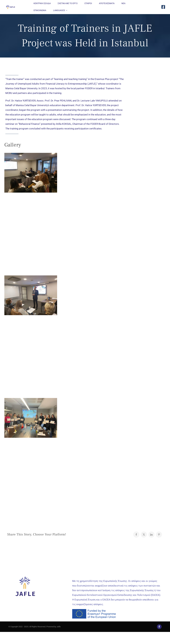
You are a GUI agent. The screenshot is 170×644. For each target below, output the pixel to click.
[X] (144, 535)
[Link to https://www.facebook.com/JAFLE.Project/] (163, 7)
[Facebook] (136, 535)
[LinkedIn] (151, 535)
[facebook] (159, 627)
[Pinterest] (159, 535)
